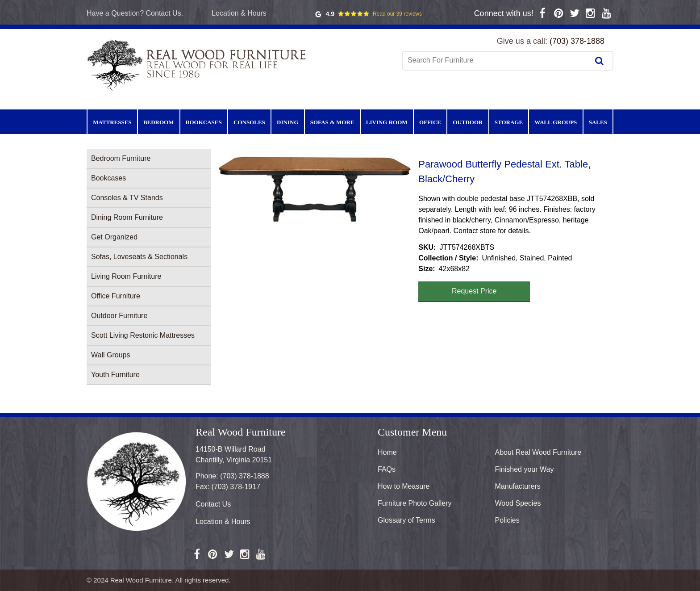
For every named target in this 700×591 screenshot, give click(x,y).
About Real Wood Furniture (538, 452)
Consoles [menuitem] (249, 122)
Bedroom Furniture (121, 158)
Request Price (474, 291)
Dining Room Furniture (127, 217)
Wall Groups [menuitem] (556, 122)
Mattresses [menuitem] (112, 122)
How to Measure (404, 486)
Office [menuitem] (430, 122)
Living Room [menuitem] (387, 122)
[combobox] (497, 60)
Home (387, 452)
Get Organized (114, 237)
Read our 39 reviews (397, 14)
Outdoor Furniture (119, 316)
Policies (507, 520)
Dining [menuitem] (287, 122)
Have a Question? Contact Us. (135, 13)
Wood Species (518, 503)
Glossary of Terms (406, 520)
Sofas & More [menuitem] (332, 122)
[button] (315, 189)
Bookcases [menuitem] (204, 122)
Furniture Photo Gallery (415, 503)
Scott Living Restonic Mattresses (143, 335)
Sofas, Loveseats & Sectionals (139, 257)
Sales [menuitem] (598, 122)
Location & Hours (239, 13)
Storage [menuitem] (509, 122)
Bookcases (108, 178)
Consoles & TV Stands (127, 198)
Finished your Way (525, 469)
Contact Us (213, 504)
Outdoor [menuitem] (468, 122)
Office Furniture (116, 296)
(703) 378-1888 (577, 41)
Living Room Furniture (126, 276)
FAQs (387, 469)
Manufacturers (518, 486)
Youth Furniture (115, 375)
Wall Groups (110, 355)
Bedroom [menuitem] (159, 122)
